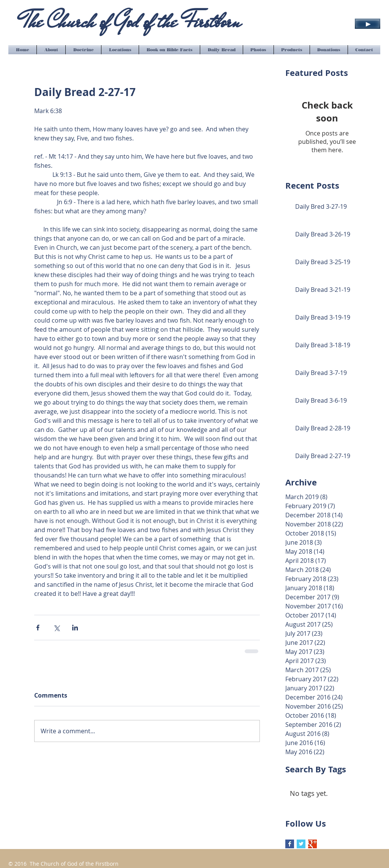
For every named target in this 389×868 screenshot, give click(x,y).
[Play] (368, 24)
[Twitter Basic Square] (301, 844)
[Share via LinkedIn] (75, 628)
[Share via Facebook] (38, 628)
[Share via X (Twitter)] (56, 628)
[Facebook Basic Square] (290, 844)
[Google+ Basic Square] (312, 844)
